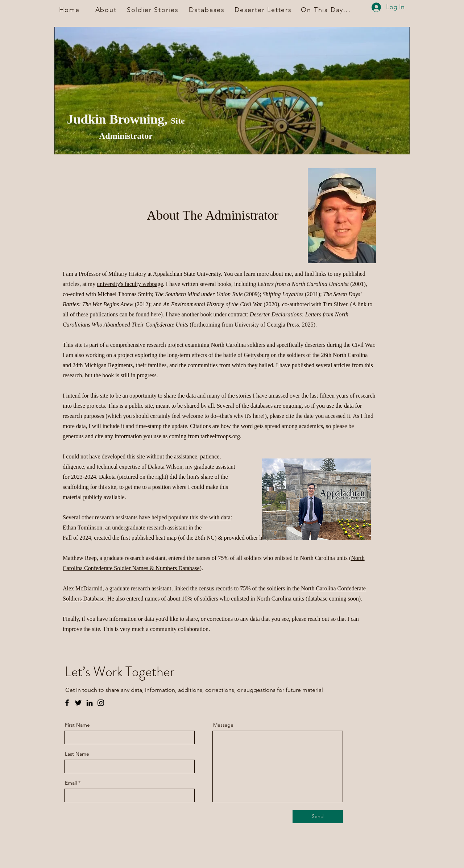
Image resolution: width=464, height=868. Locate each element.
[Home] (70, 10)
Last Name (77, 754)
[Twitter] (78, 703)
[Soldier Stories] (154, 10)
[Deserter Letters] (264, 10)
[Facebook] (67, 703)
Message (223, 725)
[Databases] (208, 10)
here (156, 314)
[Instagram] (101, 703)
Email (71, 783)
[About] (107, 10)
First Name (77, 725)
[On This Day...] (327, 10)
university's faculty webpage (130, 284)
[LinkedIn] (90, 703)
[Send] (318, 817)
